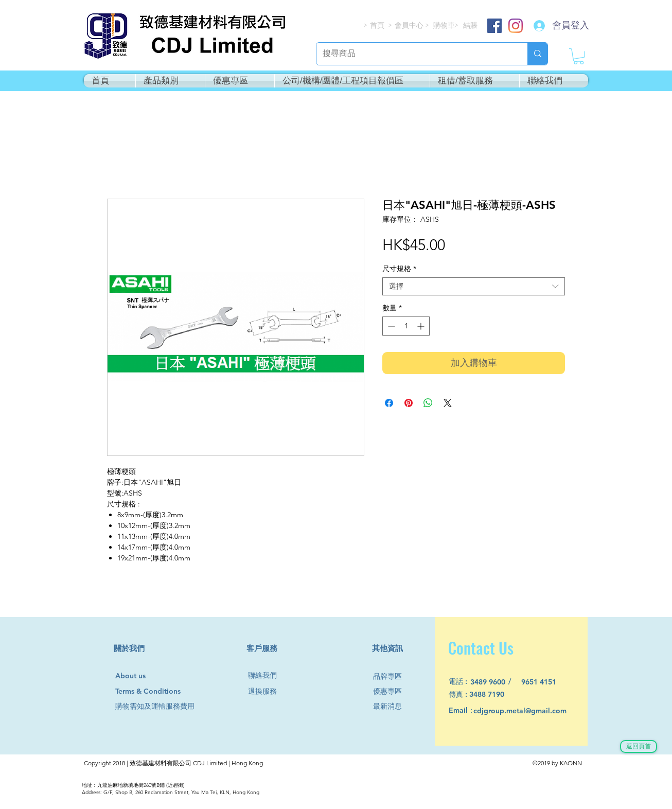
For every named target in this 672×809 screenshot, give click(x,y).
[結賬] (471, 25)
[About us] (135, 676)
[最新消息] (392, 706)
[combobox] (474, 286)
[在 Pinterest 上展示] (409, 403)
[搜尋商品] (414, 54)
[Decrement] (390, 326)
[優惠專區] (392, 691)
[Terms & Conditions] (158, 691)
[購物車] (445, 25)
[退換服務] (267, 691)
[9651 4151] (545, 682)
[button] (579, 56)
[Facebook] (494, 26)
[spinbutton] (406, 326)
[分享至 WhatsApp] (428, 403)
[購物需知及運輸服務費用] (166, 706)
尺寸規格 (399, 269)
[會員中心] (410, 25)
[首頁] (378, 25)
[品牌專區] (392, 676)
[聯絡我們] (267, 675)
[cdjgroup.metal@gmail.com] (533, 711)
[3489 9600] (494, 682)
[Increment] (422, 326)
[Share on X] (448, 403)
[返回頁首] (639, 746)
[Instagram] (516, 26)
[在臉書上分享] (389, 403)
